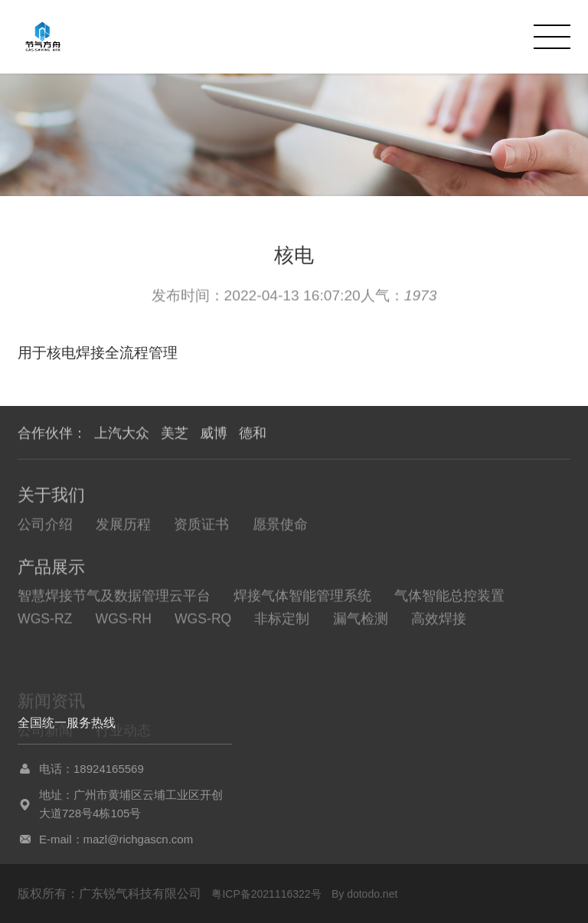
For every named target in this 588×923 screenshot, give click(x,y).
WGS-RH (124, 624)
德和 (253, 434)
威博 (214, 434)
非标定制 (282, 624)
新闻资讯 (51, 710)
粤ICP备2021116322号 (266, 894)
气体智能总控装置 (449, 601)
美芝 (175, 434)
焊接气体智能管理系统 (302, 601)
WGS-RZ (45, 624)
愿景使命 (280, 527)
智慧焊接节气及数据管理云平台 (114, 601)
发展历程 (123, 527)
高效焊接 (439, 624)
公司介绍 (45, 527)
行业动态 (123, 740)
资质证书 (201, 527)
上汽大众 (122, 434)
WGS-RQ (203, 624)
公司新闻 (45, 740)
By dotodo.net (364, 894)
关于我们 (51, 498)
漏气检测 (361, 624)
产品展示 (51, 571)
